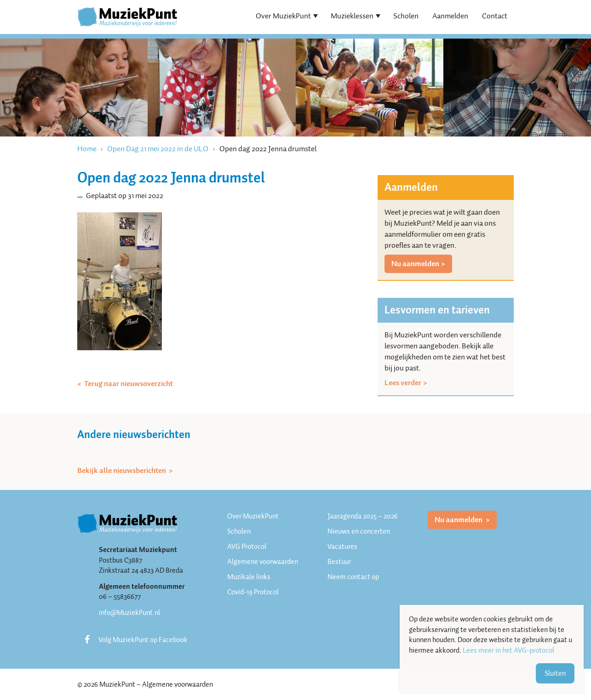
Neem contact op (353, 577)
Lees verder (403, 383)
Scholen (406, 16)
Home (87, 149)
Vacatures (342, 546)
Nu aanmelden (415, 264)
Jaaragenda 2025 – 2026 (363, 516)
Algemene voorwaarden (263, 562)
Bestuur (339, 562)
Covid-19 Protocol (253, 592)
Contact (495, 16)
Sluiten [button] (555, 673)
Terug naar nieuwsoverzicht (128, 384)
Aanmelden (450, 16)
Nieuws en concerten (359, 531)
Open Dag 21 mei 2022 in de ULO (158, 149)
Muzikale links (249, 577)
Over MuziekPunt (283, 16)
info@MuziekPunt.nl (129, 613)
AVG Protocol (247, 546)
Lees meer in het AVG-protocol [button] (508, 651)
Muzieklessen (352, 16)
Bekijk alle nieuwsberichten (122, 471)
